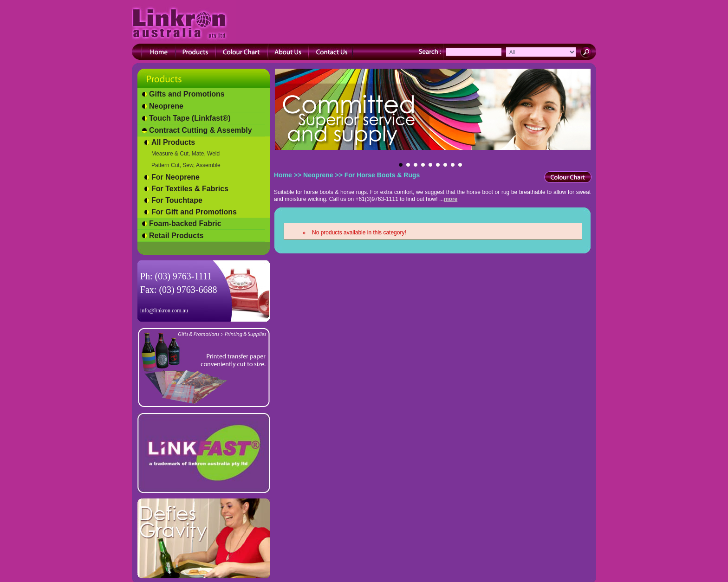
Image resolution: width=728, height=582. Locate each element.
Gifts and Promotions (187, 94)
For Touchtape (177, 200)
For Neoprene (175, 177)
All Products (173, 142)
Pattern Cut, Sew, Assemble (186, 165)
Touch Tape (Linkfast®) (190, 118)
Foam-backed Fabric (185, 223)
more (451, 199)
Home (283, 175)
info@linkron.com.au (164, 310)
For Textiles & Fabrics (190, 189)
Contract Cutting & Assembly (201, 130)
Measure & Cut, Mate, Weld (185, 154)
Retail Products (176, 236)
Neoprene (166, 106)
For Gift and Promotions (194, 212)
